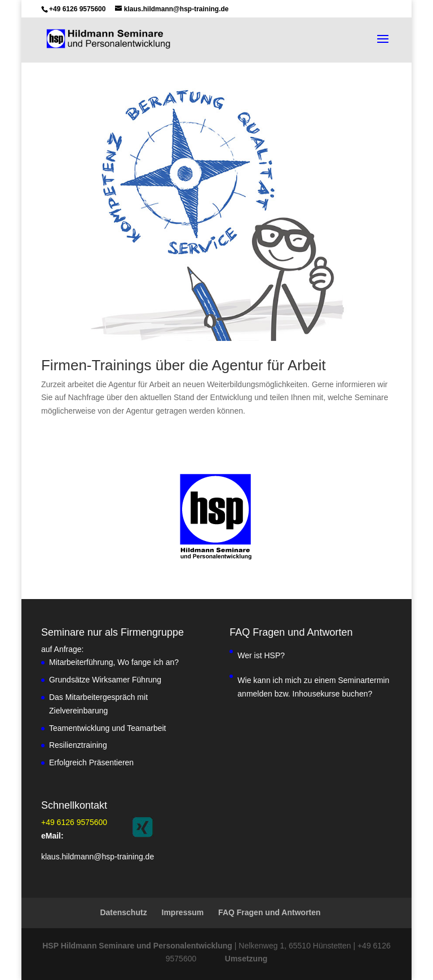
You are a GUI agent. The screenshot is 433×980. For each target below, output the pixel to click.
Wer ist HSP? (261, 655)
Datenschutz (123, 912)
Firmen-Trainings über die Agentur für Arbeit (184, 365)
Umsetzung (246, 959)
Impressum (183, 912)
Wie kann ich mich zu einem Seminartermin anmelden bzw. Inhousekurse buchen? (313, 687)
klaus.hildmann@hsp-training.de (98, 857)
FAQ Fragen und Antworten (269, 912)
